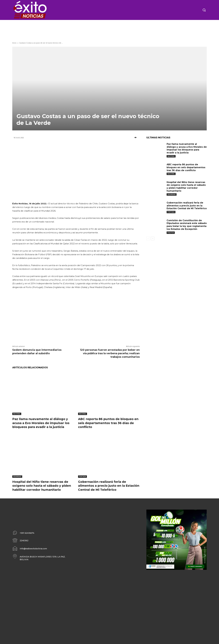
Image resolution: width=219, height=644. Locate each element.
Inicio (14, 43)
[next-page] (153, 238)
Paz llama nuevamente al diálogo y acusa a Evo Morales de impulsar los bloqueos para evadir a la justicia (42, 423)
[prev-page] (148, 238)
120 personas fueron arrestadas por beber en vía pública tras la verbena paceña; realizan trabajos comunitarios (110, 353)
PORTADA (82, 477)
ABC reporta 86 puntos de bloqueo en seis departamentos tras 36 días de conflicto (107, 423)
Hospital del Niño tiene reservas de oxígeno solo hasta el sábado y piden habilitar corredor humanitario (43, 486)
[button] (204, 10)
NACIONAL (17, 414)
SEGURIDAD (17, 477)
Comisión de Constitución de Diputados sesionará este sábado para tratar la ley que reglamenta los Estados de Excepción (187, 225)
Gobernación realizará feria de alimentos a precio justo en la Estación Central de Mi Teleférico (105, 486)
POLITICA (171, 233)
